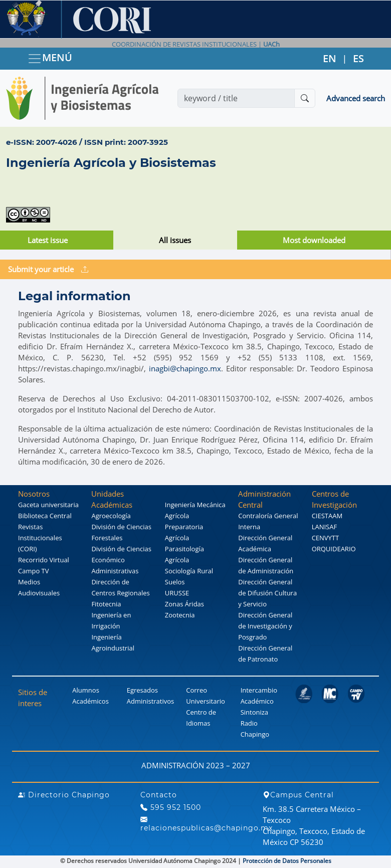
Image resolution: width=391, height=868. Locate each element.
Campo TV (34, 571)
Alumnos (86, 690)
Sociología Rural (189, 571)
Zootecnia (180, 615)
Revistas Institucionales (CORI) (40, 538)
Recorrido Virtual (44, 560)
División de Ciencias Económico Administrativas (121, 560)
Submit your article (48, 269)
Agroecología (111, 516)
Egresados (142, 690)
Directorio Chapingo (64, 795)
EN (330, 58)
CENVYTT (326, 538)
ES (358, 58)
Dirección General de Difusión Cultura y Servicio (267, 593)
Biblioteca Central (45, 516)
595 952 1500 (171, 807)
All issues (175, 240)
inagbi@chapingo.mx (185, 368)
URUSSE (177, 593)
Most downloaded (314, 240)
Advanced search (356, 98)
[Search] (236, 98)
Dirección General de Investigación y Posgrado (265, 626)
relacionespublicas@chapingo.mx (207, 824)
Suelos (175, 582)
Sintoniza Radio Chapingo (255, 723)
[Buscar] (305, 98)
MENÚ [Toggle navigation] (50, 58)
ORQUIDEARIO (334, 549)
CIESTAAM (327, 516)
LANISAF (324, 527)
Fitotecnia (106, 604)
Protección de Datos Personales (287, 861)
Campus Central (298, 795)
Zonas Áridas (184, 604)
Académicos (90, 701)
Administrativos (151, 701)
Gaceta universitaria (48, 505)
